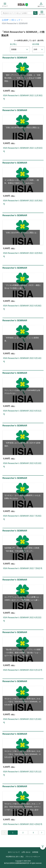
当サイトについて (14, 852)
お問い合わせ (26, 852)
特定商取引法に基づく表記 (15, 857)
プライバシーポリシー (33, 857)
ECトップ (16, 20)
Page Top (43, 847)
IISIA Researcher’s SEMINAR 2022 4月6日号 (23, 824)
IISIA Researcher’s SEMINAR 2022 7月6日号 (23, 568)
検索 (35, 13)
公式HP (5, 20)
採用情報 (35, 852)
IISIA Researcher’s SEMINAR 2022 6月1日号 (23, 670)
